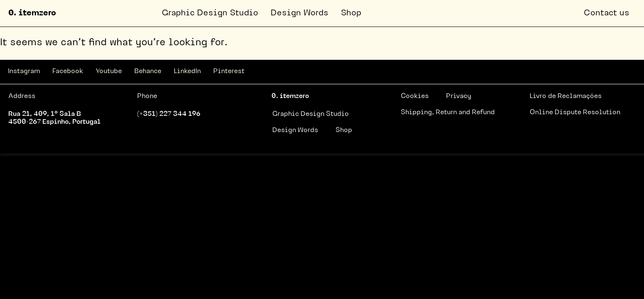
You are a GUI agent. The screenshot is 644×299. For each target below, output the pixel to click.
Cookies (415, 96)
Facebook (68, 71)
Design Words (300, 13)
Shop (351, 13)
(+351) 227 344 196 (169, 114)
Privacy (459, 96)
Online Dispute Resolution (575, 113)
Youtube (109, 71)
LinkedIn (187, 71)
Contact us (607, 13)
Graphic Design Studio (210, 13)
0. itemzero (32, 13)
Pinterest (229, 71)
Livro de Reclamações (566, 96)
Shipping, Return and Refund (448, 113)
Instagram (24, 71)
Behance (148, 71)
